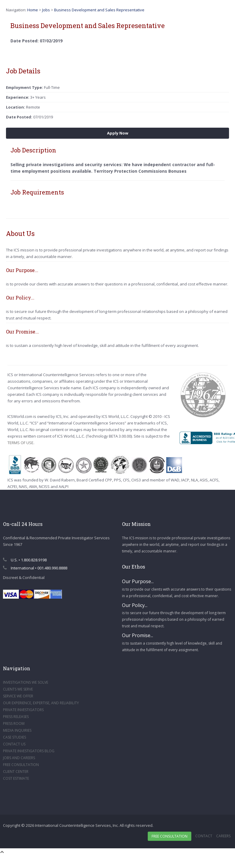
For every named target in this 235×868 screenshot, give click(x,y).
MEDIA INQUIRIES (17, 730)
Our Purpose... (138, 581)
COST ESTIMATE (16, 778)
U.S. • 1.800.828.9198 (25, 560)
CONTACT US (14, 744)
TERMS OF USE (20, 443)
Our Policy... (135, 605)
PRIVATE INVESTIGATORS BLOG (29, 751)
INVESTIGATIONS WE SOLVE (26, 682)
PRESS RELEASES (16, 717)
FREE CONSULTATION (21, 765)
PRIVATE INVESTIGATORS (23, 710)
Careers (223, 836)
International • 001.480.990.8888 (35, 568)
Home (33, 10)
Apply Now (118, 133)
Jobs (46, 10)
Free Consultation (170, 836)
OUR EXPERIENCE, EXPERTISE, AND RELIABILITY (41, 703)
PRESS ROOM (14, 723)
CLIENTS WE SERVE (18, 689)
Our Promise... (138, 635)
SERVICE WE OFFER (18, 696)
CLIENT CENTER (16, 772)
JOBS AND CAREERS (19, 758)
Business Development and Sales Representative (99, 10)
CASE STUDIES (15, 737)
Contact (204, 836)
